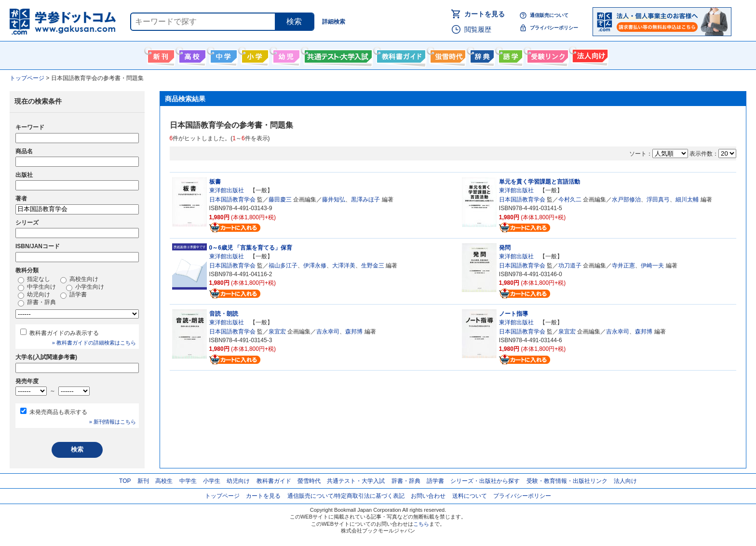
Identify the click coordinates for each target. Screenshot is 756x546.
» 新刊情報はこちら (113, 422)
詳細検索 (334, 22)
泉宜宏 (277, 332)
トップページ (222, 496)
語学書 (509, 54)
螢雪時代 (447, 54)
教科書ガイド (400, 54)
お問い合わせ (428, 496)
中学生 (188, 481)
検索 (294, 21)
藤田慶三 (280, 200)
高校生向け (191, 54)
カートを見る (485, 14)
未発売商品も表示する (58, 412)
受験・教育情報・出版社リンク (567, 481)
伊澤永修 (315, 266)
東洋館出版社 (227, 190)
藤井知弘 (334, 200)
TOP (125, 481)
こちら (421, 524)
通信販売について (549, 15)
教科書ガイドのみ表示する (64, 333)
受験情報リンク (546, 54)
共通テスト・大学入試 (337, 54)
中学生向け (223, 54)
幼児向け (285, 54)
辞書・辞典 (37, 303)
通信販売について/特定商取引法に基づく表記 (346, 496)
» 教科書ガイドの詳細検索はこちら (94, 343)
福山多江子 (283, 266)
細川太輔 (687, 200)
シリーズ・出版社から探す (485, 481)
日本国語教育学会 (232, 200)
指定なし (34, 280)
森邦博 (354, 332)
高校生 (164, 481)
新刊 (143, 481)
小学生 (212, 481)
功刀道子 (570, 266)
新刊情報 (160, 54)
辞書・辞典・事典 (481, 54)
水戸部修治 (626, 200)
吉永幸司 (328, 332)
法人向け (589, 54)
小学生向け (254, 54)
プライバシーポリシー (554, 28)
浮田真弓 (658, 200)
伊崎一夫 (652, 266)
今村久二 (570, 200)
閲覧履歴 (478, 29)
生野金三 (373, 266)
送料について (470, 496)
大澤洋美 (344, 266)
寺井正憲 (623, 266)
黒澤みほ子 (365, 200)
